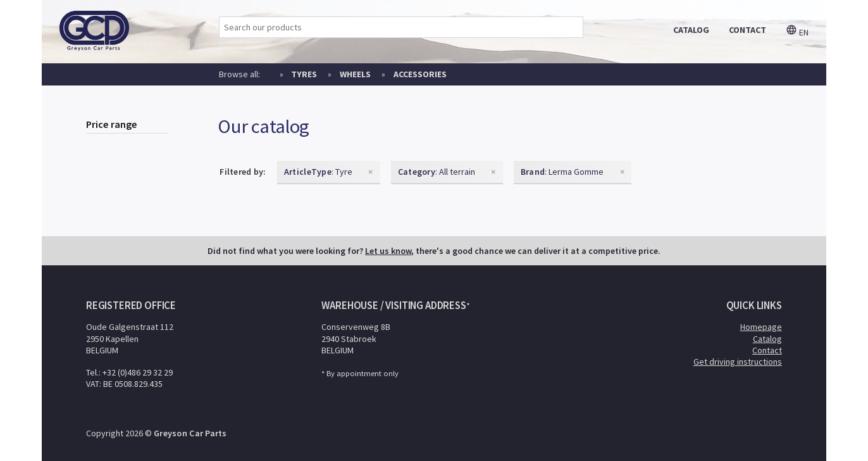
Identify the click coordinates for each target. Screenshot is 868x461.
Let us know (388, 251)
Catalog (767, 339)
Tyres (304, 74)
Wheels (355, 74)
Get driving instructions (738, 362)
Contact (767, 350)
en (797, 32)
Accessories (420, 74)
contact (747, 30)
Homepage (761, 327)
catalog (691, 30)
